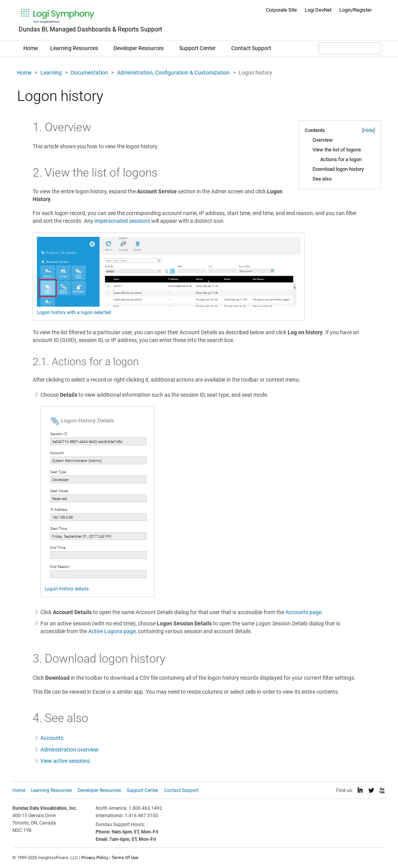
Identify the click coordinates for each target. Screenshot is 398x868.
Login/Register (355, 10)
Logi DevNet (318, 10)
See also (322, 179)
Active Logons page (112, 631)
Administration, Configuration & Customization (173, 73)
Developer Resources (139, 48)
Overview (323, 140)
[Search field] (350, 48)
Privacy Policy (95, 858)
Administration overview (70, 750)
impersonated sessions (122, 221)
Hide (368, 130)
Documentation (89, 73)
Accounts (52, 738)
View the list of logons (337, 150)
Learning (51, 73)
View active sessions (65, 761)
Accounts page (303, 612)
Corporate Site (281, 10)
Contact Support (251, 48)
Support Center (197, 48)
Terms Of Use (125, 858)
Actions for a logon (341, 159)
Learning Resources (74, 48)
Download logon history (338, 169)
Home (31, 48)
